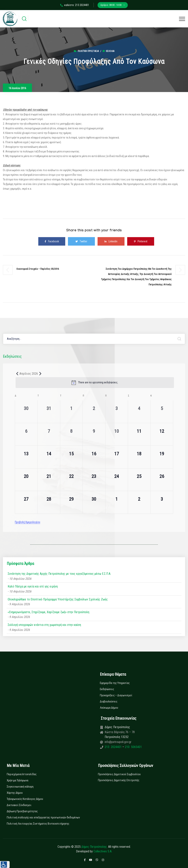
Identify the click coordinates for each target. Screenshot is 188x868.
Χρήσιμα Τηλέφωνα (18, 780)
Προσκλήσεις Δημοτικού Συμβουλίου (119, 774)
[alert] (95, 383)
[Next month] (40, 374)
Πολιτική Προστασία (88, 51)
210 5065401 (133, 747)
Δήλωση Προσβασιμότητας (22, 811)
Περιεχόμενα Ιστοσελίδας (22, 774)
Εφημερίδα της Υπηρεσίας (115, 683)
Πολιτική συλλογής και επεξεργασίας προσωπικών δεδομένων (43, 817)
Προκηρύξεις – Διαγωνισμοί (116, 695)
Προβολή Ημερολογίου (28, 522)
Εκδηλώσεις (107, 689)
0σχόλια (108, 51)
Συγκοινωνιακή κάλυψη (20, 787)
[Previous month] (17, 374)
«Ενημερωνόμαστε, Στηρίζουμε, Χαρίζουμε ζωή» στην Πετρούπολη (48, 612)
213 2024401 (114, 747)
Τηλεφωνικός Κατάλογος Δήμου (25, 799)
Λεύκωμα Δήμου (109, 708)
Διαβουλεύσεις (109, 701)
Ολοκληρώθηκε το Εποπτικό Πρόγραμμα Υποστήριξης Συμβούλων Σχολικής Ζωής (58, 599)
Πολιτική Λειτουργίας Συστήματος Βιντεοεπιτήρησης (38, 824)
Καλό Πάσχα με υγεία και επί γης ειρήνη (33, 586)
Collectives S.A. (103, 851)
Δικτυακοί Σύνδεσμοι (19, 805)
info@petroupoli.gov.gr (118, 742)
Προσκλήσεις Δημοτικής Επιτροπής (119, 780)
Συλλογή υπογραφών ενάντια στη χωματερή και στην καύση (44, 625)
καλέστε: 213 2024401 (75, 5)
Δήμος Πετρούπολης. (94, 847)
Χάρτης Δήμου (15, 793)
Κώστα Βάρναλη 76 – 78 (120, 732)
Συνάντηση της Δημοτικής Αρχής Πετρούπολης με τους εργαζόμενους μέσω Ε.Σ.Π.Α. (59, 574)
